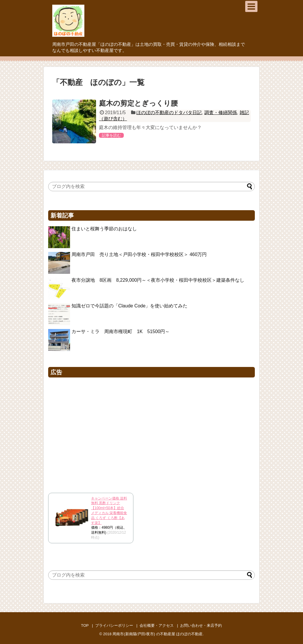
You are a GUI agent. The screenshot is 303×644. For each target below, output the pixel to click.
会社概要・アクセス (157, 625)
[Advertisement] (151, 434)
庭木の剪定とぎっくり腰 (138, 103)
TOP (85, 625)
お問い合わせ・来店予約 (201, 625)
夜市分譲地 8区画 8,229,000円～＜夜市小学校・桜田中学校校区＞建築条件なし (158, 280)
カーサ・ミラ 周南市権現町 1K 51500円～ (121, 331)
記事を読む (111, 135)
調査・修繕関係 (221, 113)
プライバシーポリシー (114, 625)
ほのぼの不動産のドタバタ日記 (169, 113)
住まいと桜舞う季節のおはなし (104, 229)
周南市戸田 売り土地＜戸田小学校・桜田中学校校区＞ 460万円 (141, 254)
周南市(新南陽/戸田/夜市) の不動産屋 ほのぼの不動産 (157, 634)
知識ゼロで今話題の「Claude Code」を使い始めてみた (129, 306)
